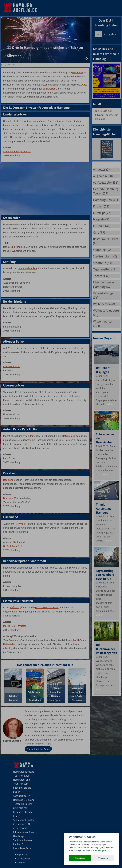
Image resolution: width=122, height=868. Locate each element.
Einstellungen (99, 850)
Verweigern (103, 858)
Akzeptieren (80, 858)
